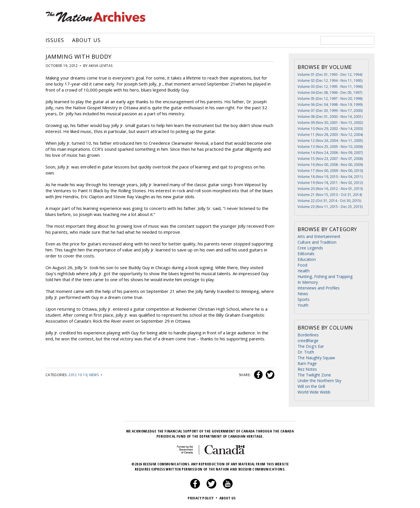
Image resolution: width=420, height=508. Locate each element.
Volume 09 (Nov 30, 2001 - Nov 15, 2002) (330, 123)
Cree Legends (310, 248)
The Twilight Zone (314, 375)
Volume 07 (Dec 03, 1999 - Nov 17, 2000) (330, 111)
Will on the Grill (311, 386)
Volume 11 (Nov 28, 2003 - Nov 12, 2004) (330, 135)
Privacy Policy (203, 498)
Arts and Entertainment (319, 236)
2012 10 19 (78, 375)
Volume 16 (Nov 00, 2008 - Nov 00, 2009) (330, 165)
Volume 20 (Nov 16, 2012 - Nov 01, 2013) (330, 189)
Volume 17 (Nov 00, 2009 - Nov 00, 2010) (330, 171)
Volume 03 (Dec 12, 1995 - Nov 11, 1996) (330, 87)
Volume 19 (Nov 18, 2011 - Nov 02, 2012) (330, 183)
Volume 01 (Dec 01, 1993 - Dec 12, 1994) (330, 75)
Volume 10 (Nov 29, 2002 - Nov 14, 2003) (330, 129)
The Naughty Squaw (316, 358)
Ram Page (307, 363)
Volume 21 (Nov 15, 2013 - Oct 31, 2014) (330, 195)
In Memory (308, 282)
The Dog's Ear (311, 346)
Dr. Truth (306, 352)
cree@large (308, 341)
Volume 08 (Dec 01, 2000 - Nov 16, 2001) (330, 117)
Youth (303, 305)
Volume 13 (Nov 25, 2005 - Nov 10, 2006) (330, 147)
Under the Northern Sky (319, 381)
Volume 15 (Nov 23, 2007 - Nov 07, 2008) (330, 159)
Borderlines (308, 335)
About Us (86, 40)
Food (302, 265)
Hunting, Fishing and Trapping (325, 276)
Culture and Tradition (317, 242)
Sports (304, 299)
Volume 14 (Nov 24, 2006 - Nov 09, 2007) (330, 153)
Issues (55, 40)
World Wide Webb (314, 392)
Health (304, 271)
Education (307, 259)
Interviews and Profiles (319, 288)
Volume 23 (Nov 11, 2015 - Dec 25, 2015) (330, 207)
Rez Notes (307, 369)
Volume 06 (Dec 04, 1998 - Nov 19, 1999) (330, 105)
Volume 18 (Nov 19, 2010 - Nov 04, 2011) (330, 177)
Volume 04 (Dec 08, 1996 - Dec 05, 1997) (330, 93)
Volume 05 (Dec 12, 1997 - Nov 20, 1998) (330, 99)
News (94, 375)
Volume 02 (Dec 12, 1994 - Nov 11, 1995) (330, 81)
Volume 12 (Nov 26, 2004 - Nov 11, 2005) (330, 141)
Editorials (306, 254)
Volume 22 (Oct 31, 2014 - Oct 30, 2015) (329, 201)
